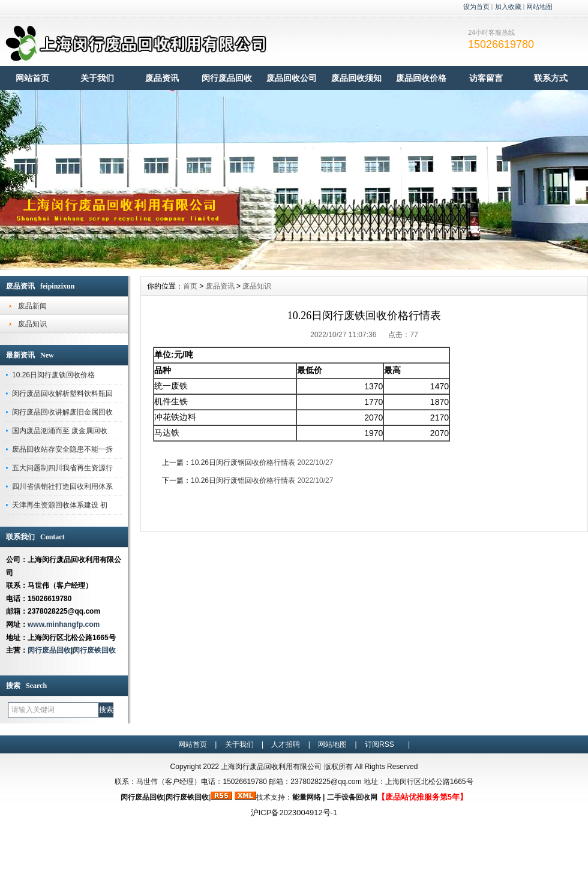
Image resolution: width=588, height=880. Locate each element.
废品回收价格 (421, 78)
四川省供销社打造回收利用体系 (62, 486)
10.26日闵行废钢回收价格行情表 (243, 462)
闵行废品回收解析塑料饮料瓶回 (62, 394)
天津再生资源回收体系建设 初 (60, 505)
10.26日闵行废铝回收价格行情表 (243, 480)
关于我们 (97, 78)
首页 (190, 286)
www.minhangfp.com (64, 624)
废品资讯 (162, 78)
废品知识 (32, 324)
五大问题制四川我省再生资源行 (62, 468)
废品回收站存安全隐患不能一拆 (62, 449)
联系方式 (551, 78)
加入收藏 (508, 7)
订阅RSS (379, 744)
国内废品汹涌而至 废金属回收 (60, 431)
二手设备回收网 (352, 797)
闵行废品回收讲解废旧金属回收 (62, 412)
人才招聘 (286, 744)
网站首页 (32, 78)
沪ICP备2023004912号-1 (294, 813)
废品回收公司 (292, 78)
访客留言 (486, 78)
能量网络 (307, 797)
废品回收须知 (356, 78)
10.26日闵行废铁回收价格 (53, 375)
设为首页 (476, 7)
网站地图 (539, 7)
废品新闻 (32, 306)
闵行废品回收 (227, 78)
